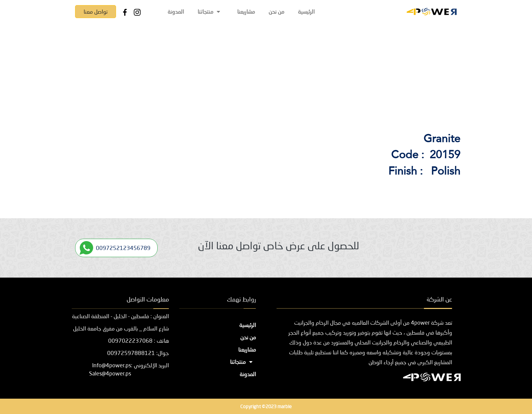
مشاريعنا (246, 11)
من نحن (276, 11)
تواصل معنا (96, 11)
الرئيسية (306, 11)
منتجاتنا (211, 11)
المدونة (176, 11)
